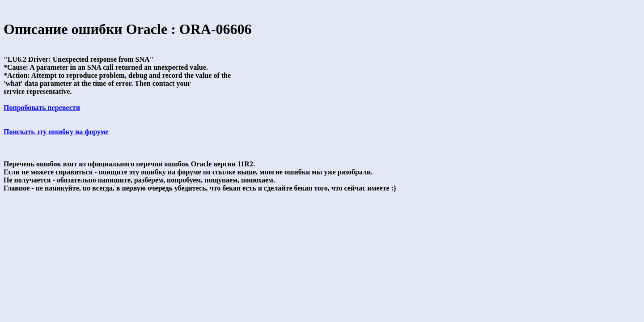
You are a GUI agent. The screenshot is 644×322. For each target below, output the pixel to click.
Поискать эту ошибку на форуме (56, 132)
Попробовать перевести (42, 108)
